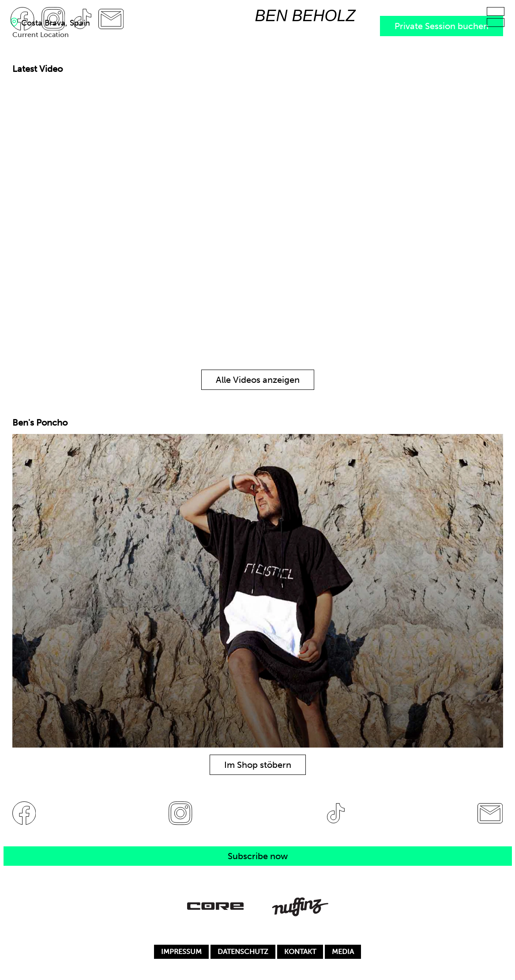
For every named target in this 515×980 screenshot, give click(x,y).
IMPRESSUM (181, 952)
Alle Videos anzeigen (258, 380)
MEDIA (343, 952)
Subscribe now (258, 856)
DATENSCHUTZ (243, 952)
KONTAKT (300, 952)
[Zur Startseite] (305, 19)
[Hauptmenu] (496, 11)
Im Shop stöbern (258, 765)
